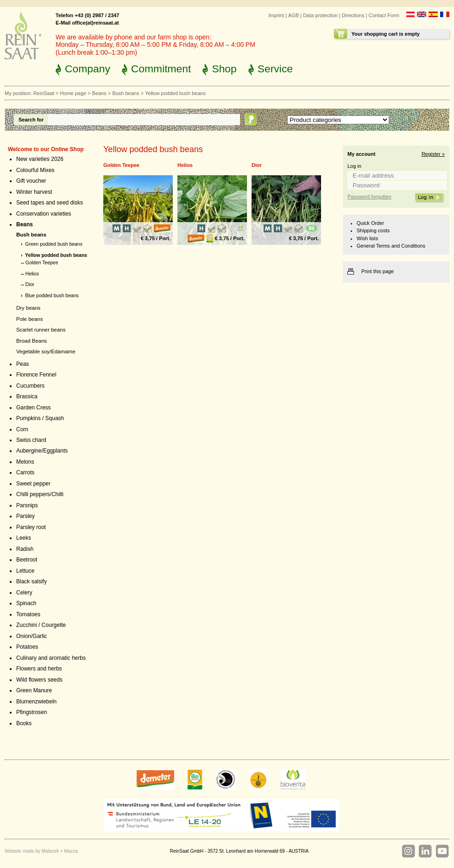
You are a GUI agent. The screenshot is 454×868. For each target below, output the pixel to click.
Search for (31, 120)
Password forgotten (369, 197)
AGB (293, 15)
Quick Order (370, 223)
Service (275, 69)
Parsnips (27, 505)
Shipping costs (373, 230)
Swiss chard (31, 440)
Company (88, 69)
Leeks (24, 538)
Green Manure (34, 690)
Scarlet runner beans (41, 330)
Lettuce (25, 571)
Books (24, 723)
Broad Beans (32, 341)
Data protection (320, 15)
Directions (353, 15)
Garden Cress (34, 408)
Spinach (26, 603)
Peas (22, 364)
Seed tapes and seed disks (50, 203)
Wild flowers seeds (39, 680)
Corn (22, 429)
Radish (25, 549)
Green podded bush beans (54, 244)
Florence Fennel (36, 375)
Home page (73, 93)
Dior (30, 284)
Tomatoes (28, 614)
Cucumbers (30, 386)
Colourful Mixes (35, 170)
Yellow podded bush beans (56, 255)
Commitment (161, 69)
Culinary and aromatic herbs (51, 658)
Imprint (276, 15)
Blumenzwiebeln (36, 702)
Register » (433, 154)
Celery (24, 593)
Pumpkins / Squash (40, 418)
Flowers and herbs (39, 669)
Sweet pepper (33, 484)
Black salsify (32, 581)
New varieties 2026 (40, 159)
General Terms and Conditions (391, 246)
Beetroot (27, 560)
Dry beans (28, 308)
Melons (25, 462)
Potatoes (27, 647)
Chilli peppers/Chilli (40, 494)
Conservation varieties (44, 214)
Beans (99, 93)
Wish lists (367, 238)
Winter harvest (34, 192)
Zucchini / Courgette (41, 625)
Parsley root (31, 527)
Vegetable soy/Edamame (46, 351)
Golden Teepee (42, 263)
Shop (224, 69)
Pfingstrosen (32, 712)
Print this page (378, 271)
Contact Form (384, 15)
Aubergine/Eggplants (42, 451)
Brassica (27, 396)
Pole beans (29, 319)
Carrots (25, 472)
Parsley (25, 516)
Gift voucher (31, 181)
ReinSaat (44, 93)
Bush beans (126, 93)
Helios (32, 274)
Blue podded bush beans (52, 296)
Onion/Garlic (32, 636)
